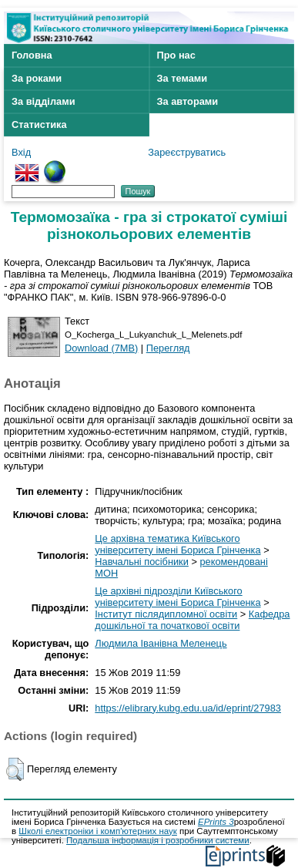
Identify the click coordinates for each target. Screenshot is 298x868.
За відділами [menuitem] (44, 101)
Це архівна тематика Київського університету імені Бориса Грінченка (177, 544)
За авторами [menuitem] (188, 101)
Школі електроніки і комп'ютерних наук (98, 831)
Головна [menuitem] (32, 55)
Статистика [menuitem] (39, 124)
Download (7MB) (101, 348)
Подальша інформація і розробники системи (158, 840)
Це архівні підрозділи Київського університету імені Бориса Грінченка (177, 597)
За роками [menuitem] (37, 78)
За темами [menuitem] (182, 78)
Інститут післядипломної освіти (166, 614)
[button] (15, 769)
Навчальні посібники (142, 562)
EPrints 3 (216, 822)
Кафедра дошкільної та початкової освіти (192, 620)
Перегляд (168, 348)
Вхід (21, 152)
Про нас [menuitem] (176, 55)
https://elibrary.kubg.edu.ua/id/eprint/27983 (188, 708)
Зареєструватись (187, 152)
